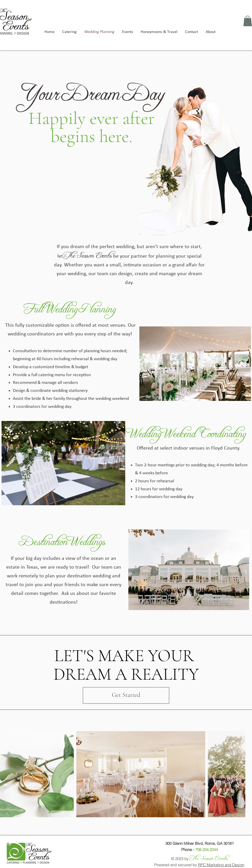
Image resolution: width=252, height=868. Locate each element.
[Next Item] (236, 774)
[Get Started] (126, 695)
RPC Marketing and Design (221, 865)
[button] (248, 21)
